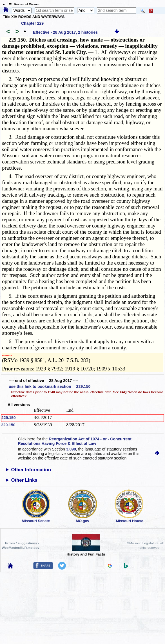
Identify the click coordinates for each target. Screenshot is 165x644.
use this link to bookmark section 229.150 (50, 386)
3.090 (71, 449)
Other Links (24, 480)
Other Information (31, 470)
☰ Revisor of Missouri (23, 4)
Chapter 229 (32, 23)
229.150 (9, 418)
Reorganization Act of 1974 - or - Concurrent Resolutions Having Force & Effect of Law (75, 441)
